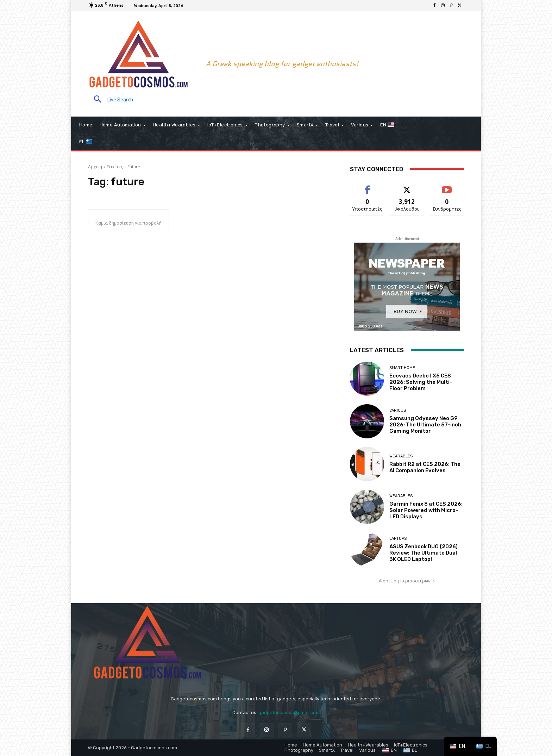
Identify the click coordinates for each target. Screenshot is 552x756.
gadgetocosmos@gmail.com (289, 713)
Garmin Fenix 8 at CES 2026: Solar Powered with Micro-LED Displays (426, 510)
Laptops (398, 539)
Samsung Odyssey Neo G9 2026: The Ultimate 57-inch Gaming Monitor (425, 425)
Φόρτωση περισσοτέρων (407, 581)
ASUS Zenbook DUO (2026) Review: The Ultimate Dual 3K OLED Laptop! (424, 553)
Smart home (402, 368)
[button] (111, 100)
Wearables (401, 456)
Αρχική (95, 167)
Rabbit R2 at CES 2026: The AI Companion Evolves (425, 467)
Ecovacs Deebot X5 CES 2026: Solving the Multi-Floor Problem (421, 382)
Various (398, 410)
